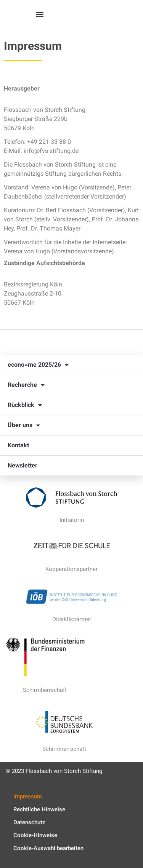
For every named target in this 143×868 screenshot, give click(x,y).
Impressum (28, 796)
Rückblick (25, 405)
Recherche (26, 385)
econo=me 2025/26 (38, 365)
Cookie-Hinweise (35, 835)
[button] (40, 14)
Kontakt (18, 445)
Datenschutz (29, 822)
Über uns (24, 425)
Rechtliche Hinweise (39, 809)
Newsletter (22, 465)
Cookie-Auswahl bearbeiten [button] (48, 848)
